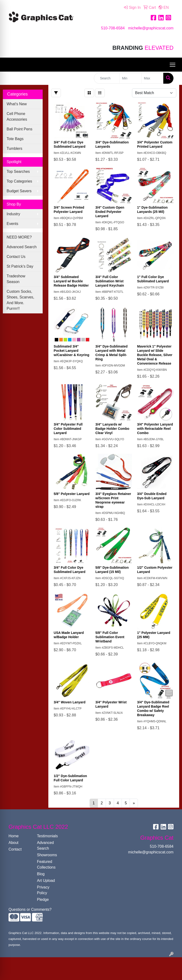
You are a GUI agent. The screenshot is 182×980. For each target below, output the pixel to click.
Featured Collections (46, 864)
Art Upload (46, 881)
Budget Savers (19, 191)
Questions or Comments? (30, 909)
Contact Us (16, 257)
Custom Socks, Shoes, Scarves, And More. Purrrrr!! (20, 300)
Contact (15, 849)
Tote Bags (15, 139)
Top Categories (19, 181)
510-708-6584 (113, 28)
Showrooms (47, 855)
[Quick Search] (107, 78)
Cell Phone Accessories (17, 117)
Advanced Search (22, 247)
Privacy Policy (43, 890)
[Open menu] (173, 65)
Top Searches (18, 172)
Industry (13, 214)
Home (14, 836)
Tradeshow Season (16, 279)
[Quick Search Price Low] (131, 78)
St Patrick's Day (20, 266)
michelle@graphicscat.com (151, 28)
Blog (41, 874)
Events (12, 224)
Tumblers (14, 149)
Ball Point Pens (20, 129)
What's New (17, 104)
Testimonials (47, 836)
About (14, 843)
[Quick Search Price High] (152, 78)
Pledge (43, 900)
